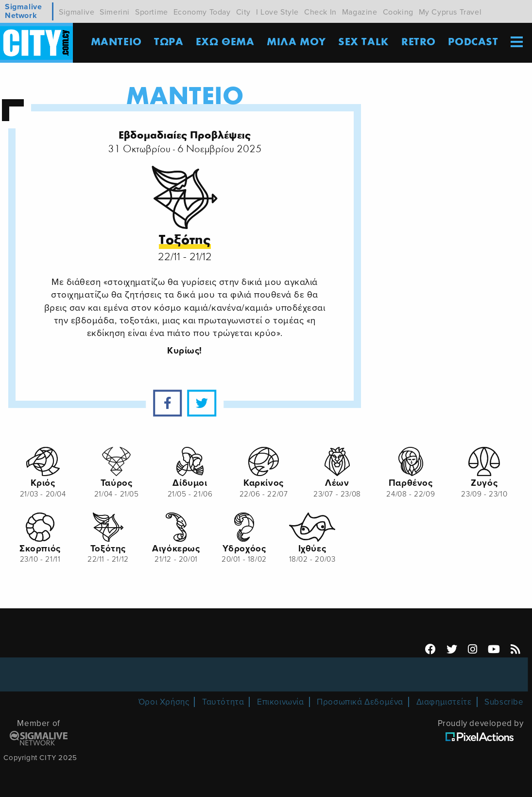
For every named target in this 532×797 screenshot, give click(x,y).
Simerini (115, 12)
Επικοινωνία (281, 702)
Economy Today (202, 12)
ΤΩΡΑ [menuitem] (169, 42)
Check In (320, 12)
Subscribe (504, 702)
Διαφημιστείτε (444, 702)
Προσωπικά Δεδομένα (360, 702)
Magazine (360, 12)
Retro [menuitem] (419, 42)
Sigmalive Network (23, 11)
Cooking (398, 12)
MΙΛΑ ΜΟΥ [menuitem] (296, 42)
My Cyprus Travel (450, 12)
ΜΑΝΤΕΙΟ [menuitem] (116, 42)
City (243, 12)
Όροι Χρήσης (164, 702)
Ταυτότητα (223, 702)
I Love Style (277, 12)
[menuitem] (516, 43)
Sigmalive (77, 12)
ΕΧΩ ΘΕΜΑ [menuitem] (225, 42)
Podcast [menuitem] (473, 42)
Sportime (152, 12)
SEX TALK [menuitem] (364, 42)
